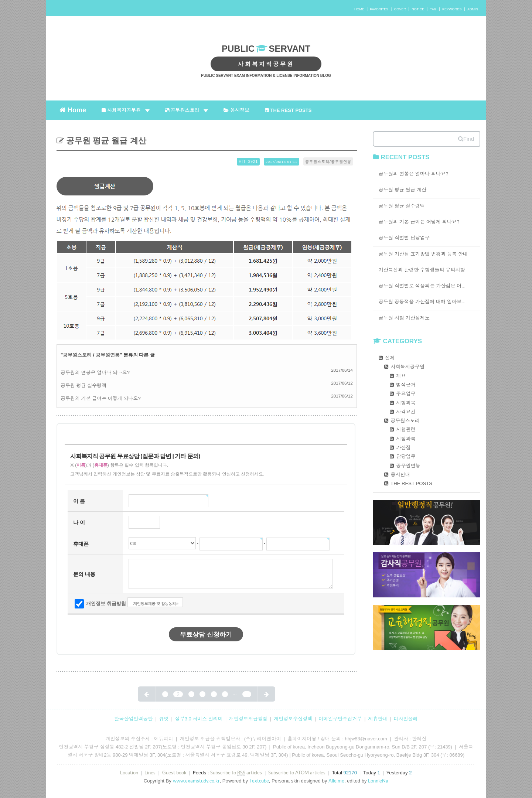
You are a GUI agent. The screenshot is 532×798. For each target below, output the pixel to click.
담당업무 (406, 456)
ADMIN (473, 9)
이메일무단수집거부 (340, 719)
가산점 (403, 448)
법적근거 (406, 385)
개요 (401, 376)
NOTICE (418, 9)
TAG (433, 9)
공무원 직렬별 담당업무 (404, 238)
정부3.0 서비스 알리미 (199, 719)
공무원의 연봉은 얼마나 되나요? (95, 373)
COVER (400, 9)
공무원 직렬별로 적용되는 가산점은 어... (422, 286)
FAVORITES (379, 9)
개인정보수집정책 (293, 719)
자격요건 (406, 412)
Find (466, 139)
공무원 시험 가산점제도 (404, 318)
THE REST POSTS (288, 110)
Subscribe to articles (236, 773)
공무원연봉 (108, 355)
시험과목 (406, 403)
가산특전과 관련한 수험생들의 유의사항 (422, 270)
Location (129, 773)
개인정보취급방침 (248, 719)
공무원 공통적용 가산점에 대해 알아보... (422, 302)
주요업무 (406, 394)
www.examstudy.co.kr (196, 781)
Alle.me (336, 781)
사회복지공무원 (126, 110)
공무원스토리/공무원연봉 (328, 162)
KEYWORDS (452, 9)
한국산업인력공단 (133, 719)
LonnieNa (378, 781)
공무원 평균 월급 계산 (105, 141)
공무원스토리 (187, 110)
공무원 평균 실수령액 (83, 386)
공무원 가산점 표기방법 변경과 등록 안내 (423, 254)
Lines (150, 773)
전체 (390, 358)
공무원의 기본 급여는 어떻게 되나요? (101, 398)
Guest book (174, 773)
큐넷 (164, 719)
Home (73, 110)
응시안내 (400, 475)
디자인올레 (406, 719)
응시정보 (236, 110)
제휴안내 (378, 719)
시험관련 (406, 429)
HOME (359, 9)
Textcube (259, 781)
